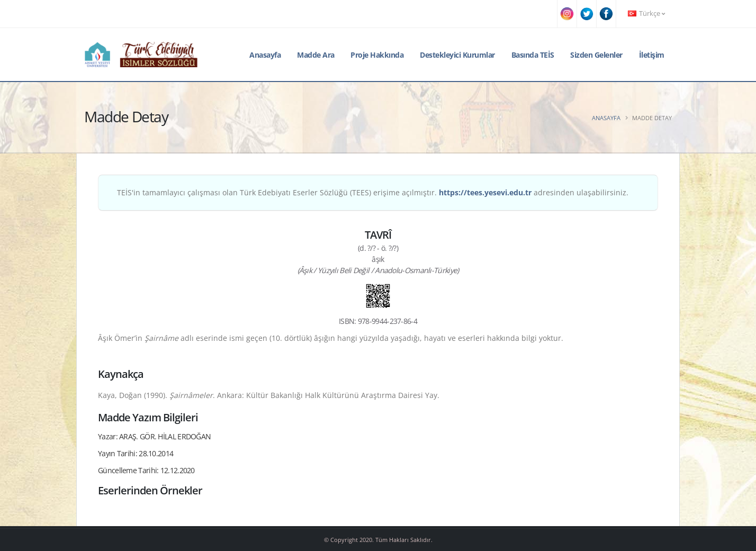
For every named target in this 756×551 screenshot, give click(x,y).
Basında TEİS (533, 55)
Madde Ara (316, 55)
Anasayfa (265, 55)
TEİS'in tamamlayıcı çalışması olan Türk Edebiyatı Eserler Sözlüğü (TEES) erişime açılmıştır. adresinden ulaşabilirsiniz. (373, 192)
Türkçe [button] (646, 13)
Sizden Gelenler (596, 55)
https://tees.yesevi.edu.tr (485, 192)
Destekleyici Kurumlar (457, 55)
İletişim (652, 55)
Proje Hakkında (377, 55)
